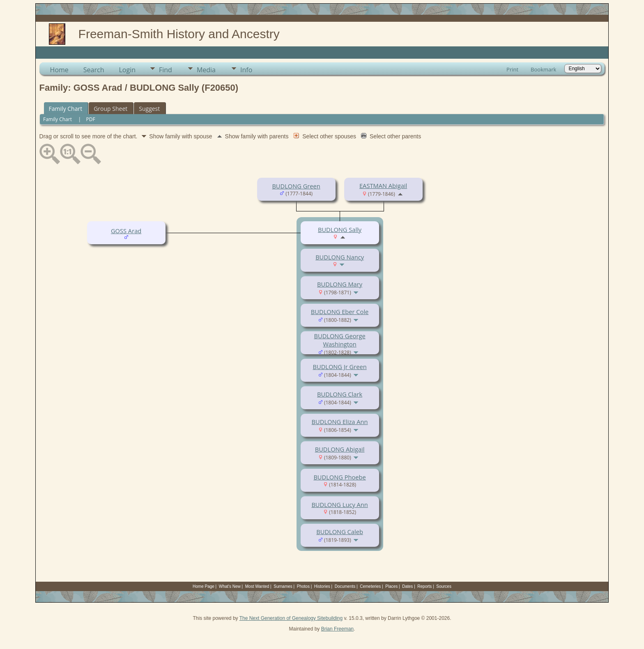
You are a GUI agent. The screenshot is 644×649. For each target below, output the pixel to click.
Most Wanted (257, 586)
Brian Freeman (337, 629)
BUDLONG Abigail (340, 449)
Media (206, 70)
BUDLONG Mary (340, 284)
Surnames (283, 586)
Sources (444, 586)
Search (94, 70)
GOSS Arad (126, 231)
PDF (91, 119)
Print (512, 69)
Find (166, 70)
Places (391, 586)
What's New (230, 586)
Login (127, 70)
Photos (303, 586)
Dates (407, 586)
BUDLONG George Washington (339, 340)
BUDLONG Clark (340, 394)
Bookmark (543, 69)
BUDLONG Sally (340, 229)
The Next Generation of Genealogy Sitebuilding (291, 618)
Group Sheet (110, 109)
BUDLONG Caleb (340, 532)
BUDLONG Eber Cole (340, 312)
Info (246, 70)
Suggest (149, 109)
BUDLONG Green (296, 186)
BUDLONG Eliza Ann (340, 422)
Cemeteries (370, 586)
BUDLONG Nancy (340, 257)
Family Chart (66, 109)
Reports (424, 586)
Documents (345, 586)
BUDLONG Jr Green (340, 367)
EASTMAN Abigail (383, 186)
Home (59, 70)
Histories (322, 586)
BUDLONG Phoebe (339, 477)
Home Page (204, 586)
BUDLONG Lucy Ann (339, 505)
